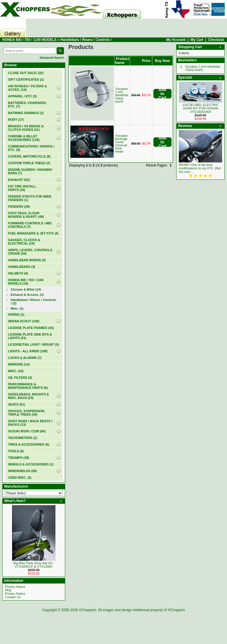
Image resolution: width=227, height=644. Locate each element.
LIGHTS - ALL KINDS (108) (28, 351)
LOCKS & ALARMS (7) (25, 358)
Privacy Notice (15, 587)
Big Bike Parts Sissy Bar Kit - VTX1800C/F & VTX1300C (34, 565)
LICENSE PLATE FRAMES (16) (31, 328)
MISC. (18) (16, 371)
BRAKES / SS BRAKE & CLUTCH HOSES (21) (26, 128)
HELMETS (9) (18, 273)
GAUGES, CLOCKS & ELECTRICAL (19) (24, 242)
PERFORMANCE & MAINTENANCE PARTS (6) (28, 386)
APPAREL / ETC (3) (22, 96)
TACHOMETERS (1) (23, 438)
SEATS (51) (16, 404)
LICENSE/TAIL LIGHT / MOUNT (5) (33, 344)
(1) (26, 79)
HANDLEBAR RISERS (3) (27, 260)
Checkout (216, 40)
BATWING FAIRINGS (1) (26, 113)
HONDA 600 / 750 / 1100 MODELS (29, 40)
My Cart (197, 40)
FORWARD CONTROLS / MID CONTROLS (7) (30, 225)
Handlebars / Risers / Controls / (86, 40)
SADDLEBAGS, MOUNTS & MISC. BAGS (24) (29, 396)
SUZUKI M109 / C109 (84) (27, 431)
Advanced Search (52, 58)
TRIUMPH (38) (19, 458)
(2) (33, 302)
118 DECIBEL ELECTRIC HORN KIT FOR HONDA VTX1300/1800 (200, 108)
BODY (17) (16, 120)
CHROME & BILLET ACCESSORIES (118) (24, 138)
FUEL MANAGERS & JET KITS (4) (33, 233)
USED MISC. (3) (20, 478)
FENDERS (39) (19, 207)
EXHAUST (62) (19, 180)
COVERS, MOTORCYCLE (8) (29, 156)
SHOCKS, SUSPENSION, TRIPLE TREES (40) (27, 413)
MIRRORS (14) (19, 364)
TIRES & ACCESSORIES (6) (29, 444)
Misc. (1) (17, 308)
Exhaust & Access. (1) (27, 295)
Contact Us (13, 597)
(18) (26, 282)
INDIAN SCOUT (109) (24, 321)
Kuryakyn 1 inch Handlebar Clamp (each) (122, 95)
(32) (26, 73)
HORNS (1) (16, 315)
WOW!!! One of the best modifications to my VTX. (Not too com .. (200, 168)
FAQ (8, 590)
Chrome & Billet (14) (26, 289)
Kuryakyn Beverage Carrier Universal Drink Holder (121, 144)
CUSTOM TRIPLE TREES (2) (29, 163)
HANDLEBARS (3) (22, 267)
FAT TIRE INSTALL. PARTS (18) (22, 188)
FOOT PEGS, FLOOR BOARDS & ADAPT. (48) (26, 215)
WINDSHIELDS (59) (22, 471)
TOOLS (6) (16, 451)
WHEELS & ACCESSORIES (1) (31, 464)
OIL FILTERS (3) (20, 378)
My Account (176, 40)
